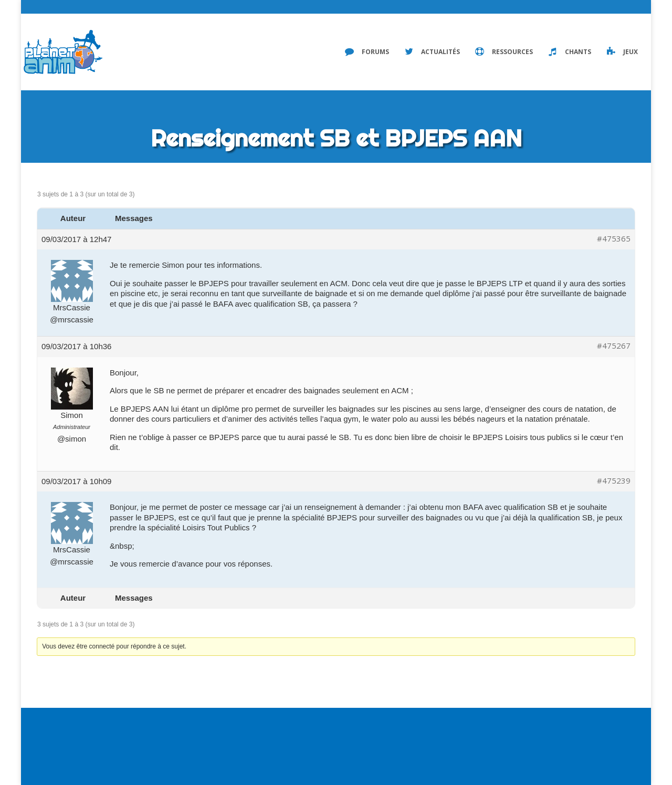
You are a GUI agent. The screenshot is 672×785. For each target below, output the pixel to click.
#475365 (614, 239)
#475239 (614, 481)
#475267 (614, 346)
